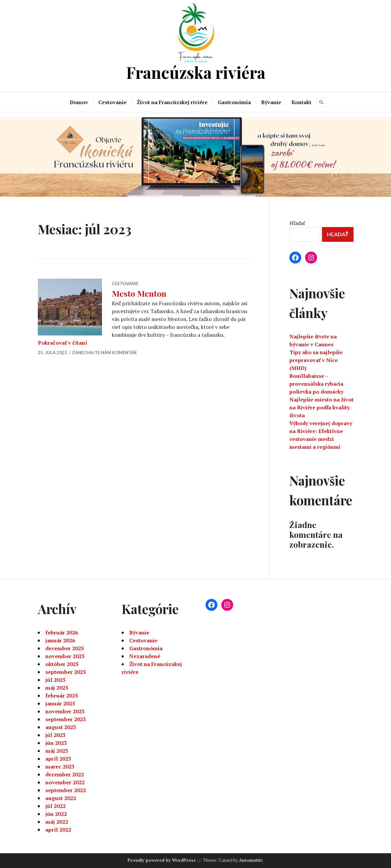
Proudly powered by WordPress (162, 860)
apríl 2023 (58, 759)
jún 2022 (56, 814)
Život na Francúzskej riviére (172, 102)
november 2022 (65, 782)
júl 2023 (55, 735)
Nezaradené (145, 656)
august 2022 (61, 798)
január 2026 (60, 640)
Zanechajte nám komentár (104, 353)
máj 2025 (57, 688)
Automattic (251, 860)
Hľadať (297, 223)
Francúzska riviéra (196, 72)
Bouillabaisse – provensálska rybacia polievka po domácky (316, 384)
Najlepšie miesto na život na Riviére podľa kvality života (321, 407)
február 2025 (62, 696)
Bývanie (271, 102)
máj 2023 (57, 751)
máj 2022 (57, 822)
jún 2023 (56, 743)
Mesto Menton (139, 293)
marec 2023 (60, 766)
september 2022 (66, 790)
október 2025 (62, 664)
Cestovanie (112, 102)
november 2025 (65, 656)
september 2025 (66, 672)
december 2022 (65, 774)
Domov (79, 102)
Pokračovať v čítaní (62, 343)
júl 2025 (55, 680)
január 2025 (60, 703)
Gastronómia (234, 102)
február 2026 (62, 632)
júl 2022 (55, 806)
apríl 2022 (58, 830)
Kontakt (301, 102)
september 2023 (66, 719)
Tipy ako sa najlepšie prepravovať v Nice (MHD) (316, 360)
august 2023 (61, 727)
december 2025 (65, 648)
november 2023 (65, 711)
